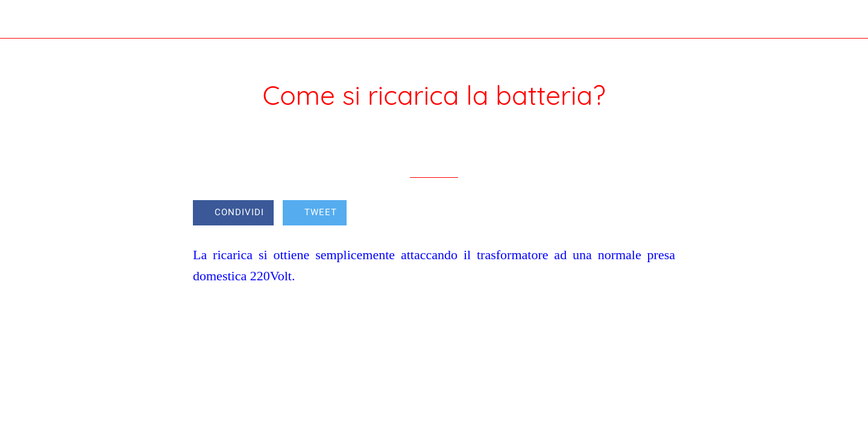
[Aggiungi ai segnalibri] (632, 214)
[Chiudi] (24, 19)
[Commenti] (661, 214)
